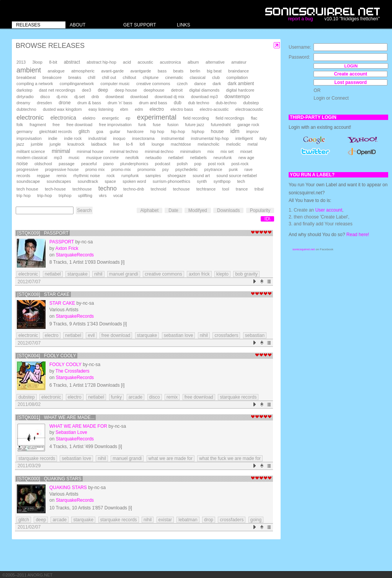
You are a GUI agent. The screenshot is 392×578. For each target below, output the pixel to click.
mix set (227, 151)
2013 (21, 62)
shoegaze (176, 176)
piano (109, 164)
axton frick (199, 274)
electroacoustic (249, 109)
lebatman (188, 520)
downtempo (237, 96)
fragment (38, 125)
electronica (63, 118)
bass (162, 71)
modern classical (32, 158)
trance (242, 189)
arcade (136, 397)
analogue (56, 71)
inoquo (119, 138)
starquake (78, 274)
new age (246, 158)
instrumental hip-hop (210, 138)
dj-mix (62, 97)
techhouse (82, 189)
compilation (237, 77)
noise (22, 164)
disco (45, 97)
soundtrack (88, 181)
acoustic (145, 62)
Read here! (358, 235)
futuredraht (221, 125)
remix (62, 176)
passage (66, 164)
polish (182, 164)
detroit (177, 90)
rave (249, 169)
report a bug (301, 19)
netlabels (198, 158)
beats (179, 71)
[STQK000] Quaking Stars (49, 479)
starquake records (238, 397)
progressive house (62, 169)
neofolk (132, 158)
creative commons (153, 84)
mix (211, 151)
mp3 (58, 158)
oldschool (43, 164)
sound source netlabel (237, 176)
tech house (27, 189)
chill (91, 77)
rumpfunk (130, 176)
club (216, 77)
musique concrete (102, 158)
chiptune (151, 77)
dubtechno (26, 109)
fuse (157, 125)
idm (235, 131)
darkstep (24, 90)
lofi (142, 144)
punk (233, 169)
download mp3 (204, 97)
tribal (259, 189)
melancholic (208, 144)
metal (252, 144)
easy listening (101, 109)
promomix (146, 169)
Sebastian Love (71, 432)
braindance (238, 71)
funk (142, 125)
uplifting (85, 195)
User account (329, 210)
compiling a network (35, 84)
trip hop (24, 195)
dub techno (198, 103)
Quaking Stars (68, 488)
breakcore (52, 77)
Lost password (350, 82)
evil (91, 335)
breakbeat (26, 77)
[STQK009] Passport (43, 233)
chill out (109, 77)
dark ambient (241, 84)
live (116, 144)
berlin (195, 71)
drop (209, 520)
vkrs (103, 195)
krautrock (76, 144)
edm (139, 109)
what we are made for (171, 458)
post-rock (240, 164)
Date (173, 210)
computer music (115, 84)
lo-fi (129, 144)
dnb (95, 96)
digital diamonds (204, 90)
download (139, 97)
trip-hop (45, 195)
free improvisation (115, 125)
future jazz (195, 125)
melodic (234, 144)
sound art (201, 176)
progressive (27, 169)
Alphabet (149, 210)
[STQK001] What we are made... (56, 417)
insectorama (143, 138)
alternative (215, 62)
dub (178, 103)
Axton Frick (67, 248)
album (193, 62)
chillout (130, 77)
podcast (163, 164)
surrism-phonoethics (171, 181)
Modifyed (198, 210)
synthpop (222, 181)
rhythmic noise (87, 176)
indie (53, 138)
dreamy (23, 103)
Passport (62, 242)
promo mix (95, 169)
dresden (44, 103)
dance (200, 84)
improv (252, 131)
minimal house (90, 151)
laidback (99, 144)
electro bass (182, 109)
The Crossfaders (73, 371)
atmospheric (83, 71)
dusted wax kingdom (62, 109)
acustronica (170, 62)
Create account (350, 74)
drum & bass (89, 103)
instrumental (173, 138)
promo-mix (121, 169)
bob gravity (246, 274)
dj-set (80, 97)
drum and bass (153, 103)
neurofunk (222, 158)
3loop (37, 62)
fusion (173, 125)
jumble (37, 144)
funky (117, 397)
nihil (98, 274)
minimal (61, 151)
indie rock (73, 138)
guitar (115, 131)
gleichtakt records (55, 131)
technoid (158, 189)
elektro (89, 118)
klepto (222, 274)
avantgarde (141, 71)
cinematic (174, 77)
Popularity (260, 210)
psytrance (213, 169)
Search (84, 210)
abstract (72, 62)
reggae (43, 176)
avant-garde (112, 71)
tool (226, 189)
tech (241, 181)
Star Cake (62, 303)
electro (157, 109)
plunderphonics (134, 164)
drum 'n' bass (120, 103)
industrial (97, 138)
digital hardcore (240, 90)
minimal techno (124, 151)
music (74, 158)
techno (108, 188)
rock (110, 176)
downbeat (115, 97)
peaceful (89, 164)
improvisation (29, 138)
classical (198, 77)
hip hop (157, 131)
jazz (20, 144)
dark (217, 84)
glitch (84, 131)
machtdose (181, 144)
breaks (75, 77)
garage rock (248, 125)
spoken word (134, 181)
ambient (29, 70)
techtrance (206, 189)
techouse (181, 189)
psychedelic (186, 169)
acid (127, 62)
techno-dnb (134, 189)
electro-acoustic (214, 109)
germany (24, 131)
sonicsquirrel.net (304, 249)
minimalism (190, 151)
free (56, 125)
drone (65, 103)
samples (153, 176)
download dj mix (169, 97)
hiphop (198, 131)
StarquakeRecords (75, 255)
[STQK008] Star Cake (43, 294)
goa (100, 131)
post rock (216, 164)
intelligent (244, 138)
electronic (30, 117)
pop (198, 164)
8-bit (53, 62)
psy (166, 169)
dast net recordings (57, 90)
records (23, 176)
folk (20, 125)
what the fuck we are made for (230, 458)
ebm (124, 109)
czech (182, 84)
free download (79, 125)
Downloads (228, 210)
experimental (157, 117)
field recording (196, 118)
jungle (55, 144)
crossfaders (226, 335)
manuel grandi (124, 274)
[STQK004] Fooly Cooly (47, 356)
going (256, 520)
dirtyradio (25, 97)
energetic (110, 118)
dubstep (251, 103)
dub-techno (226, 103)
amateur (239, 62)
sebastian (255, 335)
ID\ (267, 219)
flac (254, 118)
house (217, 131)
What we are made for (78, 426)
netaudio (154, 158)
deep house (126, 90)
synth (202, 181)
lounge (158, 144)
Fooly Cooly (65, 365)
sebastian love (179, 335)
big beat (214, 71)
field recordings (230, 118)
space (110, 181)
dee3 (87, 90)
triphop (65, 195)
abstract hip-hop (101, 62)
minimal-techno (159, 151)
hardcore (136, 131)
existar (165, 520)
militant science (31, 151)
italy (263, 138)
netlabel (176, 158)
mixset (246, 151)
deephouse (154, 90)
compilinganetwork (77, 84)
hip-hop (178, 131)
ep (128, 118)
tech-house (55, 189)
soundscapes (59, 181)
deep (103, 90)
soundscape (28, 181)
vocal (118, 195)
